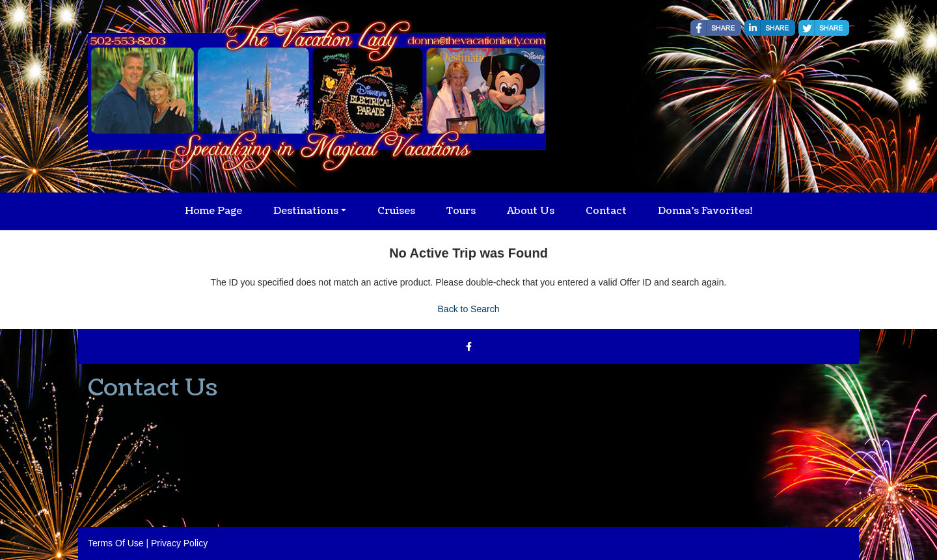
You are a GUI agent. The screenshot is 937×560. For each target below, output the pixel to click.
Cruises (396, 211)
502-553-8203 (116, 414)
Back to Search (469, 309)
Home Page (213, 211)
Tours (461, 211)
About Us (531, 211)
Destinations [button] (306, 211)
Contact (606, 211)
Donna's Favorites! (705, 211)
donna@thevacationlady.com (146, 438)
